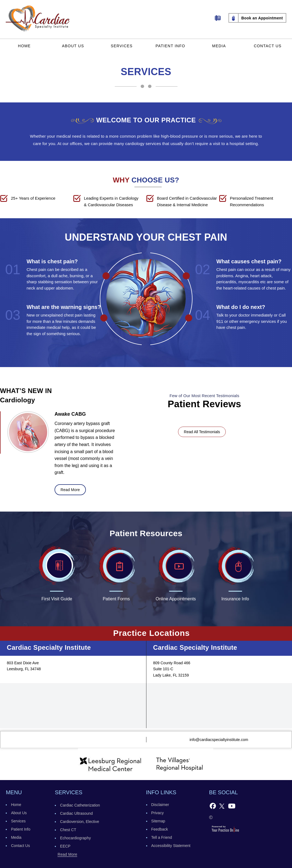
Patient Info (170, 46)
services (69, 792)
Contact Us (268, 46)
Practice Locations (151, 633)
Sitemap (158, 821)
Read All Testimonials (202, 432)
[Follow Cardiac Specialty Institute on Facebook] (213, 806)
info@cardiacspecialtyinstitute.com (219, 740)
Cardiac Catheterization (80, 805)
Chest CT (68, 830)
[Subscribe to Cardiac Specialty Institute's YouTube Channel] (232, 806)
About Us (73, 46)
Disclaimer (160, 805)
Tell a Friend (162, 837)
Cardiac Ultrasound (76, 813)
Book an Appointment (262, 18)
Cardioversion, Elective (79, 822)
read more (70, 490)
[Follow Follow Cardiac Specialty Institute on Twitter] (222, 806)
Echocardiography (75, 838)
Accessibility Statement (171, 846)
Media (219, 46)
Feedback (160, 829)
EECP (65, 846)
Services (122, 46)
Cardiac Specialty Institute (49, 647)
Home (24, 46)
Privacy (158, 813)
